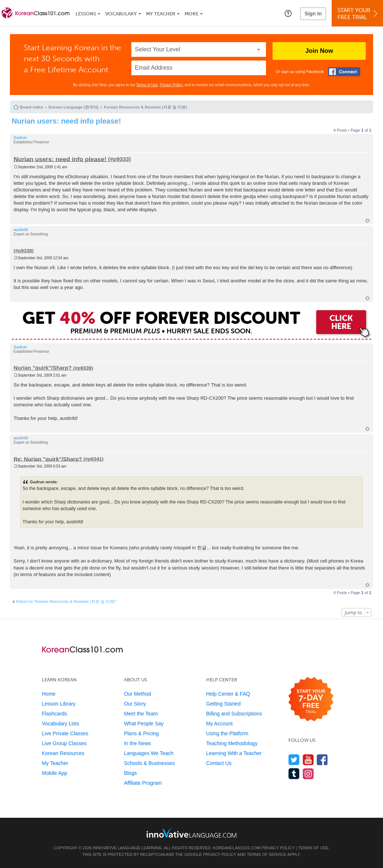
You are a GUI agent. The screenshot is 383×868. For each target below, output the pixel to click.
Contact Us (219, 763)
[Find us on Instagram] (308, 774)
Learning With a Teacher (234, 753)
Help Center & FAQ (228, 694)
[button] (288, 13)
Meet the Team (141, 714)
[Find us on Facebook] (322, 760)
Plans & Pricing (141, 733)
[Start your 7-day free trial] (311, 699)
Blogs (130, 773)
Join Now (319, 51)
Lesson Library (59, 704)
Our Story (135, 704)
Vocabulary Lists (61, 724)
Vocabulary (121, 14)
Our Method (138, 694)
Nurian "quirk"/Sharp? (43, 368)
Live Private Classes (65, 733)
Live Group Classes (64, 743)
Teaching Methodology (232, 743)
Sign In (313, 14)
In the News (138, 743)
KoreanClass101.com (237, 848)
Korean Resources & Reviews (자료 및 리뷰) (145, 107)
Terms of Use (147, 85)
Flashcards (54, 714)
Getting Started (223, 704)
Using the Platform (227, 733)
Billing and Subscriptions (234, 714)
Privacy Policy (171, 85)
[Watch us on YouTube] (308, 760)
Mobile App (54, 773)
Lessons (86, 14)
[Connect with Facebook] (344, 72)
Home (49, 694)
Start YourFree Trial (358, 14)
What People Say (144, 724)
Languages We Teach (149, 753)
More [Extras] (191, 14)
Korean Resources (63, 753)
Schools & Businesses (149, 763)
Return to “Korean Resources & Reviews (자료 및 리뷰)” (66, 601)
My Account (219, 724)
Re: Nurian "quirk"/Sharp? (48, 459)
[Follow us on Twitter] (294, 760)
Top (367, 221)
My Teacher (161, 14)
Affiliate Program (143, 783)
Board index (32, 107)
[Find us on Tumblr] (294, 774)
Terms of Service (267, 854)
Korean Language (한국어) (73, 107)
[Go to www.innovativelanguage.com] (191, 833)
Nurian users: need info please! (66, 121)
